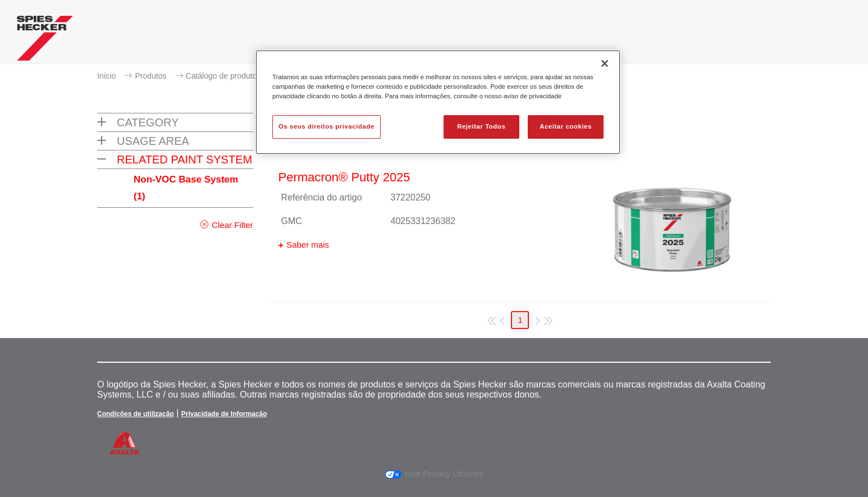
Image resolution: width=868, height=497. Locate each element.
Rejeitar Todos (481, 126)
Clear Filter (232, 225)
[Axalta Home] (45, 41)
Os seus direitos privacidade (326, 126)
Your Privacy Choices (434, 474)
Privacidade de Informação (224, 414)
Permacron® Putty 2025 (344, 177)
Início (106, 76)
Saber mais (308, 245)
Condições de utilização (136, 414)
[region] (438, 102)
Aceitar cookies (566, 126)
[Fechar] (605, 63)
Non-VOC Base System (186, 188)
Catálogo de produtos (223, 76)
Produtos (150, 76)
